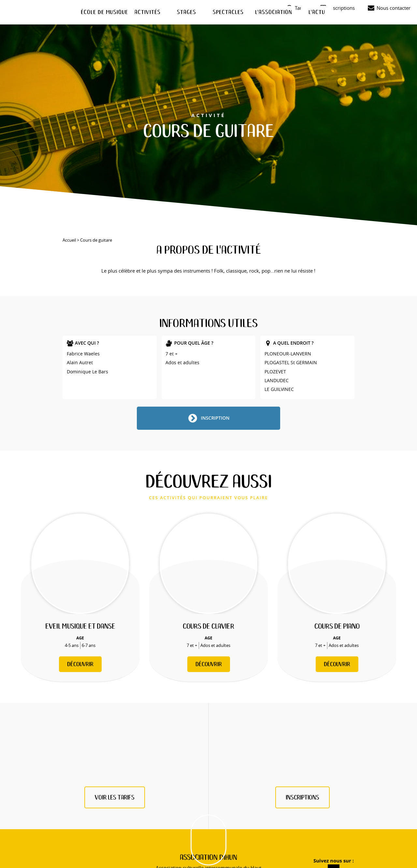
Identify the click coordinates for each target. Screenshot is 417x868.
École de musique (104, 12)
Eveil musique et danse (80, 626)
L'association (274, 12)
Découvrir (80, 664)
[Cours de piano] (337, 564)
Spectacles (228, 12)
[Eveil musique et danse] (80, 564)
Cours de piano (337, 626)
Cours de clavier (208, 626)
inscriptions (302, 797)
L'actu (317, 12)
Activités (148, 12)
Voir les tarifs (115, 797)
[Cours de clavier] (208, 564)
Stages (187, 12)
